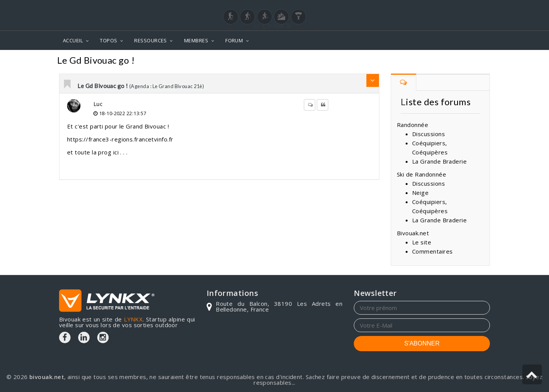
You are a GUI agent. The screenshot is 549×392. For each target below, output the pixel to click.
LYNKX (133, 319)
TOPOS (108, 40)
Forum (319, 61)
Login (452, 7)
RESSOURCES (151, 40)
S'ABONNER (422, 343)
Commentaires (361, 61)
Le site (422, 242)
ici (117, 152)
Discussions (429, 134)
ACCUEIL (73, 40)
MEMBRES (196, 40)
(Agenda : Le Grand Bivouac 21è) (167, 86)
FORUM (234, 40)
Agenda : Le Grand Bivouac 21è (441, 61)
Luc (98, 104)
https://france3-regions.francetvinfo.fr (120, 139)
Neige (420, 193)
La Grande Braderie (439, 161)
